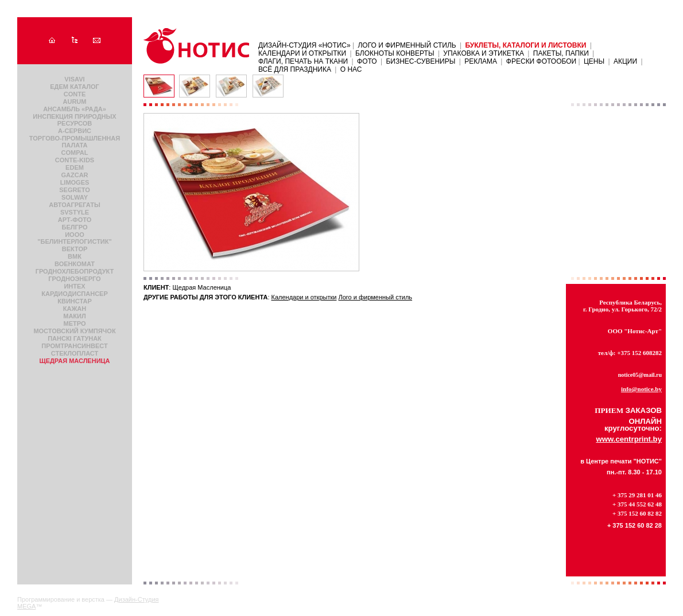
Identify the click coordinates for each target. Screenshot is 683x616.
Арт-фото (75, 220)
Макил (74, 316)
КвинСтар (75, 301)
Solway (75, 197)
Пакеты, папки (561, 53)
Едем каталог (74, 87)
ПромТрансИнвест (74, 346)
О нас (351, 69)
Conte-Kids (75, 160)
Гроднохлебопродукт (75, 271)
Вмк (75, 256)
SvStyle (75, 212)
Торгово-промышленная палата (75, 142)
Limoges (75, 182)
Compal (75, 153)
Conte (75, 94)
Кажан (75, 309)
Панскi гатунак (75, 338)
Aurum (75, 102)
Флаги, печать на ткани (303, 61)
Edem (75, 167)
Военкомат (75, 264)
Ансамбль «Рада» (75, 109)
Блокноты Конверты (395, 53)
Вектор (75, 249)
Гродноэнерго (74, 279)
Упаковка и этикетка (484, 53)
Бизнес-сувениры (420, 61)
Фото (367, 61)
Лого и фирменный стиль (407, 45)
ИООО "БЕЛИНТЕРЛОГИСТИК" (74, 238)
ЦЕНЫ (594, 61)
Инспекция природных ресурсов (74, 120)
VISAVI (74, 79)
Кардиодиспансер (75, 294)
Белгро (75, 227)
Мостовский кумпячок (74, 331)
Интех (74, 286)
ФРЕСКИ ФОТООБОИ (542, 61)
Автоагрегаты (74, 205)
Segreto (75, 190)
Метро (75, 323)
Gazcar (74, 175)
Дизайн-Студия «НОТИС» (305, 45)
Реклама (481, 61)
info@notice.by (641, 389)
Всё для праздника (295, 69)
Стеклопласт (75, 353)
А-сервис (75, 131)
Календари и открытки (302, 53)
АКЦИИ (625, 61)
